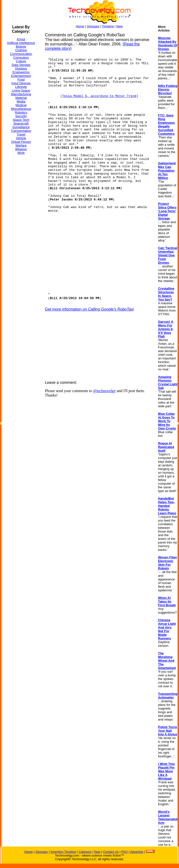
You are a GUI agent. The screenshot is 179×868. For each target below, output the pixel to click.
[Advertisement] (21, 232)
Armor (21, 39)
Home (80, 26)
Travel (21, 134)
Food (21, 79)
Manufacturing (21, 94)
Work (21, 153)
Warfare (21, 145)
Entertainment (21, 76)
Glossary (93, 26)
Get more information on (89, 309)
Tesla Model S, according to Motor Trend (99, 96)
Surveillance (21, 127)
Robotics (21, 112)
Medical (21, 105)
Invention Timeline (63, 852)
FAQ (124, 852)
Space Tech (21, 120)
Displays (21, 68)
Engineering (21, 72)
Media (21, 101)
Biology (21, 47)
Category (85, 852)
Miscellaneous (21, 109)
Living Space (21, 90)
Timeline (108, 26)
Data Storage (21, 65)
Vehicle (21, 138)
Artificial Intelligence (21, 43)
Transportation (21, 131)
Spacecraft (21, 123)
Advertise (137, 852)
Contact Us (111, 852)
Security (21, 116)
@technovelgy (104, 391)
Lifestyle (21, 87)
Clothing (21, 50)
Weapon (21, 149)
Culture (21, 61)
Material (21, 98)
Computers (21, 58)
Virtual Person (21, 142)
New (119, 26)
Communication (21, 54)
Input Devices (21, 83)
